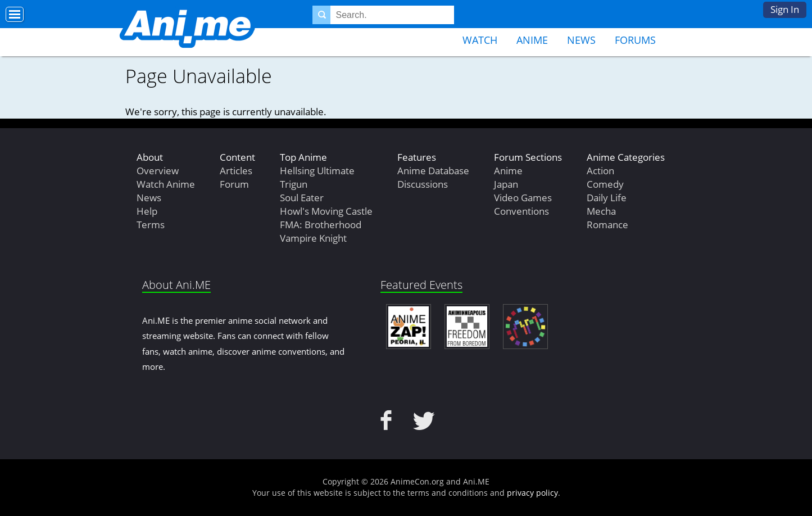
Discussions (423, 184)
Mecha (601, 211)
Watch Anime (166, 184)
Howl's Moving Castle (326, 211)
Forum (234, 184)
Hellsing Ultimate (317, 171)
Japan (506, 184)
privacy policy (532, 493)
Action (600, 171)
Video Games (523, 198)
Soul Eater (302, 198)
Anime (532, 40)
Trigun (294, 184)
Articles (236, 171)
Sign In (785, 9)
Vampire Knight (313, 238)
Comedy (605, 184)
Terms (151, 225)
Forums (635, 40)
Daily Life (607, 198)
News (581, 40)
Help (147, 211)
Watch (480, 40)
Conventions (521, 211)
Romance (607, 225)
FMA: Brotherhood (321, 225)
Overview (158, 171)
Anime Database (433, 171)
